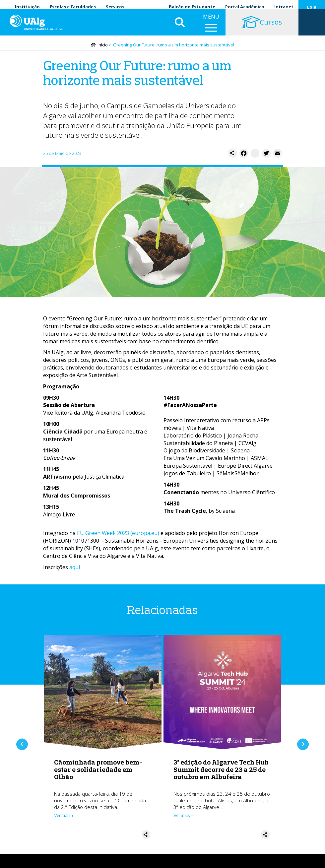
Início (103, 45)
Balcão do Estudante (192, 7)
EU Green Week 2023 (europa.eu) (118, 534)
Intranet (284, 7)
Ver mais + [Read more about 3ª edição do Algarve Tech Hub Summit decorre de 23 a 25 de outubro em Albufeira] (183, 816)
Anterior (22, 745)
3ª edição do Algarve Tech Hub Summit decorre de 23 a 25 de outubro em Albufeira (221, 770)
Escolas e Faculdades (73, 7)
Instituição (27, 7)
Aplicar (180, 27)
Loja (312, 7)
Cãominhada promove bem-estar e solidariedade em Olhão (98, 770)
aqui (75, 568)
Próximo (303, 745)
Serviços (115, 7)
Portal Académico (245, 7)
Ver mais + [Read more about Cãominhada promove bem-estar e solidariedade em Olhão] (64, 816)
